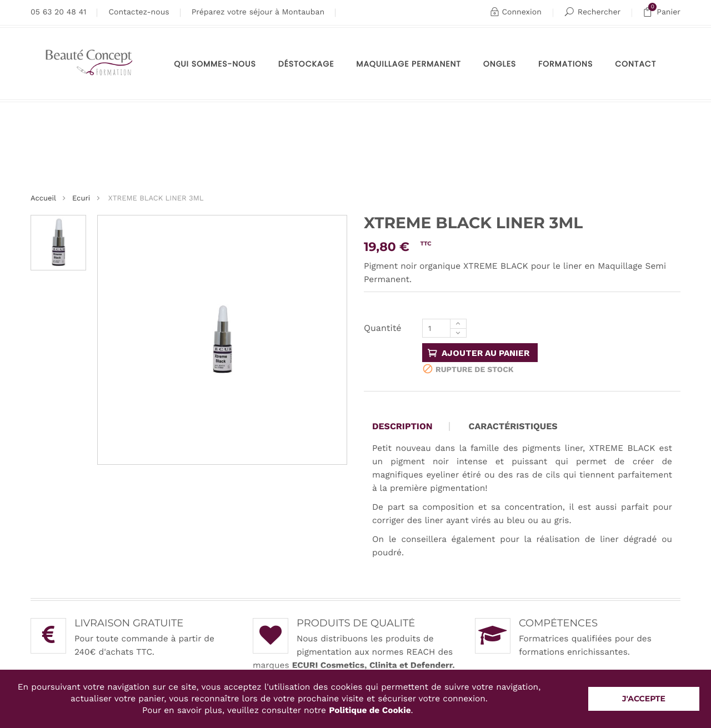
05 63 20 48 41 (58, 12)
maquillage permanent (409, 64)
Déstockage (306, 64)
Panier (662, 12)
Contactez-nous (139, 12)
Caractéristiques (513, 426)
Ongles (500, 64)
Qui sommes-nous (215, 64)
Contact (635, 64)
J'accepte (644, 699)
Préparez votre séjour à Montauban (258, 12)
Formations (565, 64)
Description (402, 426)
